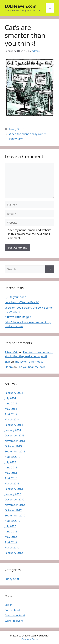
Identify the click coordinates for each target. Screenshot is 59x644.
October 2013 (13, 446)
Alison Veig (12, 352)
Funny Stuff (16, 129)
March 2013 (12, 483)
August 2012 (13, 521)
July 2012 (10, 526)
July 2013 (10, 462)
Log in (9, 605)
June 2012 (11, 531)
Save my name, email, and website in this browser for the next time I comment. (30, 234)
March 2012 (12, 547)
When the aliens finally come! (27, 134)
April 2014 (11, 414)
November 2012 (15, 505)
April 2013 (11, 478)
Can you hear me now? (32, 367)
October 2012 (13, 510)
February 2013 (14, 489)
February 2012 (14, 553)
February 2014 (14, 425)
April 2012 (11, 542)
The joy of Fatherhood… (29, 362)
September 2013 (15, 451)
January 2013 (13, 494)
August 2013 (13, 457)
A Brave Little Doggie (18, 317)
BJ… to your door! (16, 297)
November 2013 (15, 441)
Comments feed (15, 615)
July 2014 (10, 398)
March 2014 (12, 419)
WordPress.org (14, 621)
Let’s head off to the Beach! (22, 302)
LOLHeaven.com (21, 6)
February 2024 (14, 393)
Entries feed (12, 610)
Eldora (9, 367)
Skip (7, 362)
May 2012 (11, 537)
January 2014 (13, 430)
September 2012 (15, 515)
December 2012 (15, 499)
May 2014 (11, 409)
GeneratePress (29, 639)
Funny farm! (17, 139)
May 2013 (11, 473)
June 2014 (11, 403)
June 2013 (11, 467)
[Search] (50, 269)
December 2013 (15, 435)
